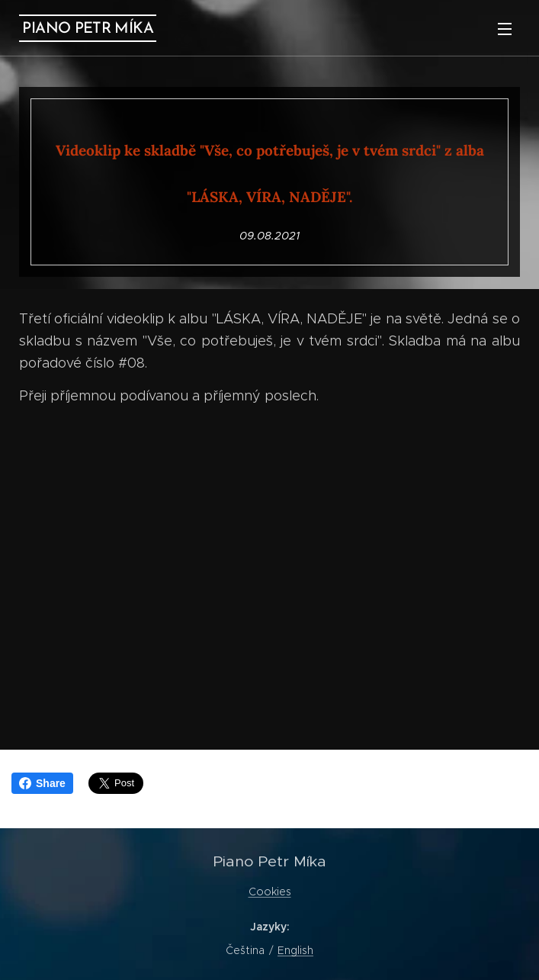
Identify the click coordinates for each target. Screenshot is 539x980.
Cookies (270, 892)
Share (42, 783)
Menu (505, 29)
